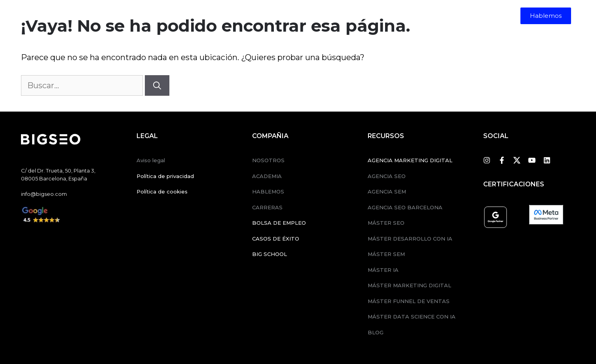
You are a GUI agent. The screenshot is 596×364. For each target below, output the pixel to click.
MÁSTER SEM (386, 254)
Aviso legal (151, 160)
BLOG (376, 332)
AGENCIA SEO (387, 176)
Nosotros (317, 16)
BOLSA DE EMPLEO (279, 223)
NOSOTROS (268, 160)
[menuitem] (387, 16)
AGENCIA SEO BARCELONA (405, 207)
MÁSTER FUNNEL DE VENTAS (409, 301)
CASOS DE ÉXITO (276, 239)
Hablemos (546, 16)
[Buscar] (157, 85)
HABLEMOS (268, 191)
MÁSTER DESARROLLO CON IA (410, 239)
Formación (273, 16)
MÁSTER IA (383, 270)
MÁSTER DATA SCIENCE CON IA (412, 317)
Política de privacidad (165, 176)
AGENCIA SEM (387, 191)
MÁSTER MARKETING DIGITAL (409, 285)
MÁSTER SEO (386, 223)
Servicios (221, 16)
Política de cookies (162, 191)
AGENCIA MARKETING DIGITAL (410, 160)
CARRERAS (267, 207)
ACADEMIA (267, 176)
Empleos (353, 16)
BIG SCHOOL (270, 254)
